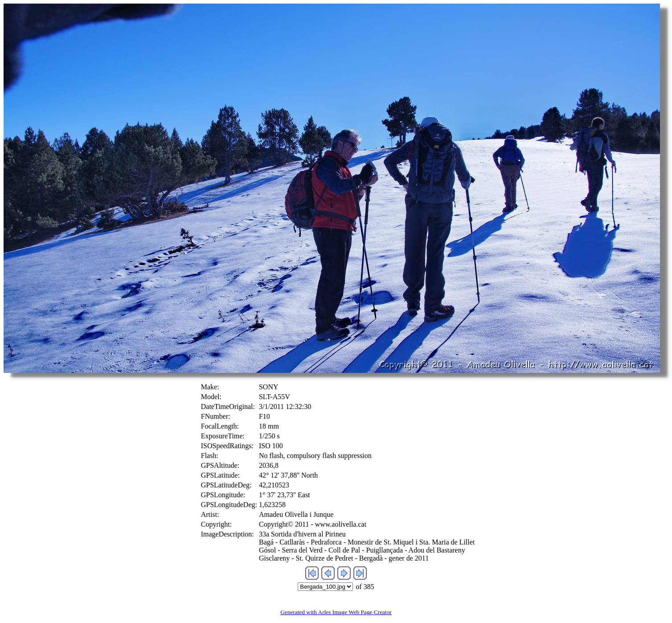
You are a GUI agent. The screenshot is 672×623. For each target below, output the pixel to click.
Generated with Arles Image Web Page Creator (336, 612)
